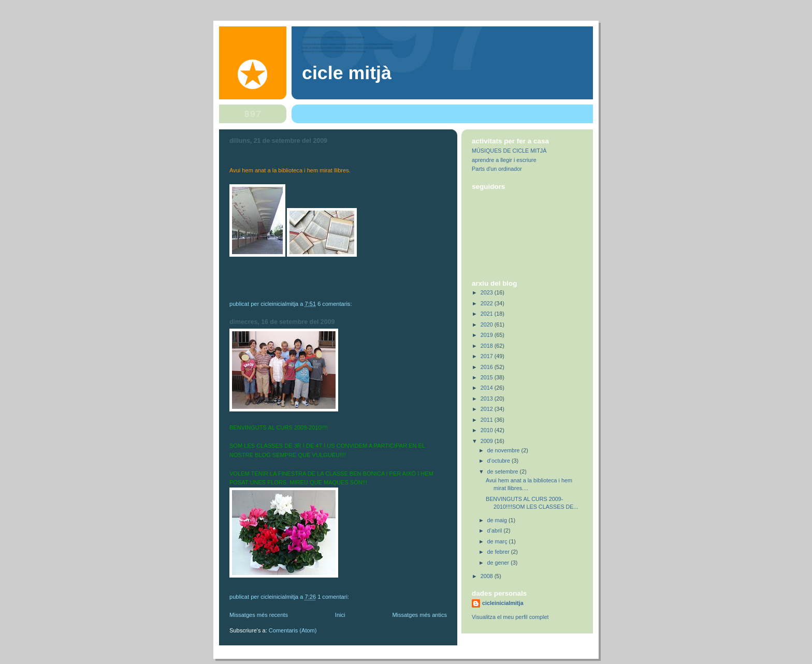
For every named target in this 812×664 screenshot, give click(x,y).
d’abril (496, 530)
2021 (488, 314)
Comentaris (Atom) (293, 630)
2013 (488, 399)
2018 (488, 346)
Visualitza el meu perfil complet (510, 617)
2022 (488, 303)
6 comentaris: (335, 304)
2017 (488, 356)
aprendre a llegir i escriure (504, 160)
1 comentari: (334, 597)
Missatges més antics (419, 615)
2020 (488, 324)
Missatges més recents (259, 615)
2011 (488, 420)
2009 (488, 441)
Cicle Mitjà (347, 73)
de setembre (504, 471)
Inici (340, 615)
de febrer (499, 552)
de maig (498, 520)
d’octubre (499, 461)
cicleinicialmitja (503, 603)
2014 (488, 388)
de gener (499, 563)
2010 (488, 430)
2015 (488, 377)
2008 (488, 576)
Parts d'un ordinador (497, 169)
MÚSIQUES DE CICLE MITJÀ (509, 151)
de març (498, 541)
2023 (488, 292)
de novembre (504, 450)
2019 (488, 335)
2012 (488, 409)
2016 (488, 367)
